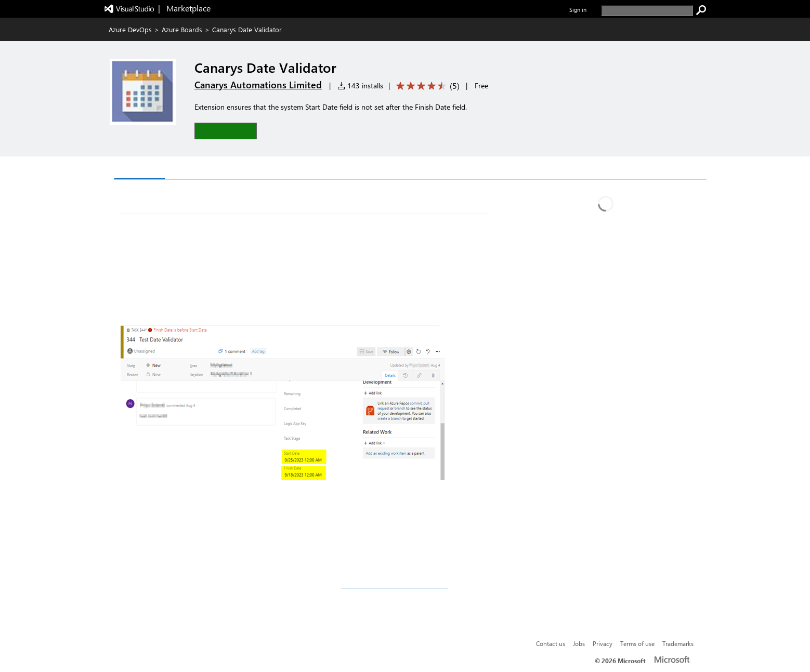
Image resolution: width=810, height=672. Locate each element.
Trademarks (678, 643)
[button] (226, 131)
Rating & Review (242, 169)
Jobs (579, 643)
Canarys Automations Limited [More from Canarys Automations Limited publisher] (258, 85)
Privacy (603, 643)
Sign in (578, 10)
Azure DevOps (130, 29)
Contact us (551, 643)
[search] (647, 11)
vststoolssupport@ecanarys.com (394, 585)
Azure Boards (182, 29)
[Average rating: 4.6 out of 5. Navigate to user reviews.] (426, 86)
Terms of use (637, 643)
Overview (140, 169)
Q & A (184, 169)
